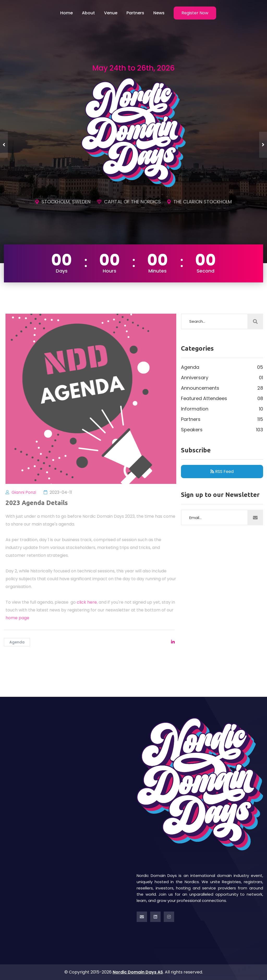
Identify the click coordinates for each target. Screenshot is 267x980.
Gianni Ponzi (27, 492)
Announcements (222, 388)
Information (222, 409)
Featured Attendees (222, 399)
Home (66, 13)
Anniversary (222, 378)
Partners (135, 13)
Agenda (17, 642)
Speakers (222, 430)
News (159, 13)
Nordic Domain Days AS (138, 972)
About (88, 13)
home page (20, 618)
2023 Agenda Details (40, 503)
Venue (111, 13)
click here (90, 602)
